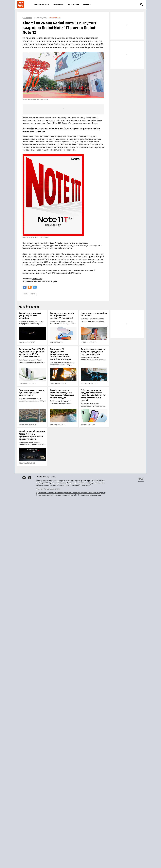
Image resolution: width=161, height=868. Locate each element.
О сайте (39, 489)
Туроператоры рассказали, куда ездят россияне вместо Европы (32, 393)
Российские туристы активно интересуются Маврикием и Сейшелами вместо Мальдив (62, 394)
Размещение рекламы (52, 489)
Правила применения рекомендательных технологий (56, 495)
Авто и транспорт (41, 4)
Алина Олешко (55, 18)
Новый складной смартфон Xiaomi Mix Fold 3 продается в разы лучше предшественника (32, 435)
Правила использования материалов (50, 493)
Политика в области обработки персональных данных (85, 493)
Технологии (58, 4)
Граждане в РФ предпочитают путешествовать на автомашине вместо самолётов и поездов (60, 354)
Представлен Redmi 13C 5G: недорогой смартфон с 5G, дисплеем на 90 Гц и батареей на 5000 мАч (32, 353)
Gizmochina (37, 279)
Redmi (26, 294)
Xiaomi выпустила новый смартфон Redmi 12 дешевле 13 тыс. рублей (62, 316)
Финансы (87, 4)
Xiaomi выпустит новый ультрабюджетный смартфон (30, 316)
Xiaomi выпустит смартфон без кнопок (94, 314)
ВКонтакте (47, 281)
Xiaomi (33, 294)
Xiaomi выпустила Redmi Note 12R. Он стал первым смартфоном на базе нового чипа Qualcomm (61, 130)
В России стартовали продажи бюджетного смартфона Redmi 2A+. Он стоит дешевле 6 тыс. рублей (93, 395)
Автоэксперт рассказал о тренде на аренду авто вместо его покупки (93, 352)
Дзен (55, 281)
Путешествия (73, 4)
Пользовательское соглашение (89, 495)
